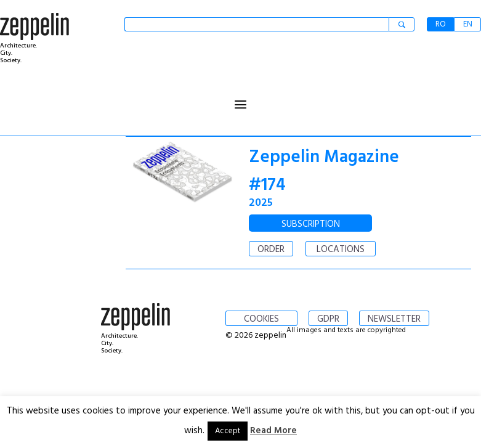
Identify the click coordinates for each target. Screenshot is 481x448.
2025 (261, 203)
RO (441, 24)
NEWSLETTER (394, 319)
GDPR (328, 319)
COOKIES (261, 319)
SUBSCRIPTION (311, 224)
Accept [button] (228, 431)
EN (468, 24)
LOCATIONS (341, 250)
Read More (273, 431)
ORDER (271, 250)
